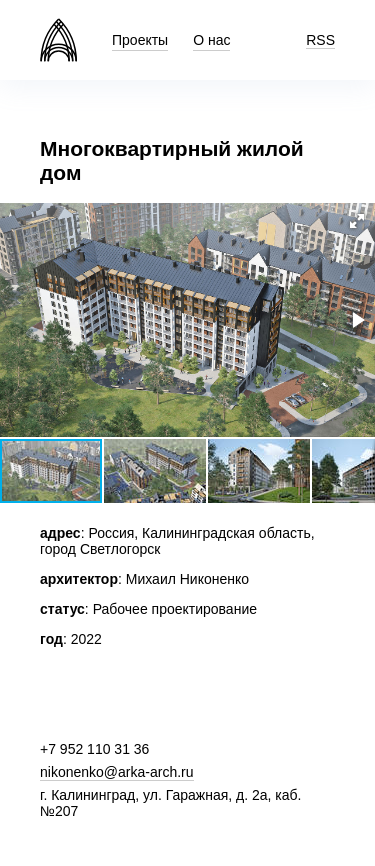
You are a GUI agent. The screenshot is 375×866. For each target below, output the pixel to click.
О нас (211, 40)
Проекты (140, 40)
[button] (357, 221)
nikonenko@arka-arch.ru (117, 772)
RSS (320, 40)
